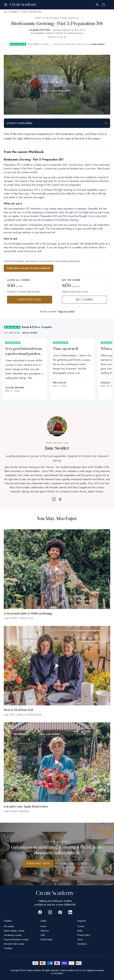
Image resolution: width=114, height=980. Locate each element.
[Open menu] (6, 5)
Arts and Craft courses (14, 944)
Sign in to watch (66, 312)
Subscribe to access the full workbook (29, 268)
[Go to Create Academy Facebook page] (40, 912)
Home (43, 926)
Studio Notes (46, 939)
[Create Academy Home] (23, 5)
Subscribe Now (30, 300)
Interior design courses (14, 931)
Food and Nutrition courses (16, 939)
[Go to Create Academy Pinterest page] (60, 912)
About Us (45, 931)
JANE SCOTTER (41, 30)
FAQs (80, 931)
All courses (9, 926)
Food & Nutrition (31, 12)
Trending (8, 948)
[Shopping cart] (103, 5)
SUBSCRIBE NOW (38, 863)
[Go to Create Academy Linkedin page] (70, 912)
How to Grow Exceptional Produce (57, 18)
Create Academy (98, 44)
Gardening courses (13, 935)
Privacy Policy (84, 935)
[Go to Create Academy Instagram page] (50, 912)
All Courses (11, 12)
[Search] (97, 5)
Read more (30, 333)
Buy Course (84, 300)
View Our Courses (73, 864)
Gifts (43, 935)
